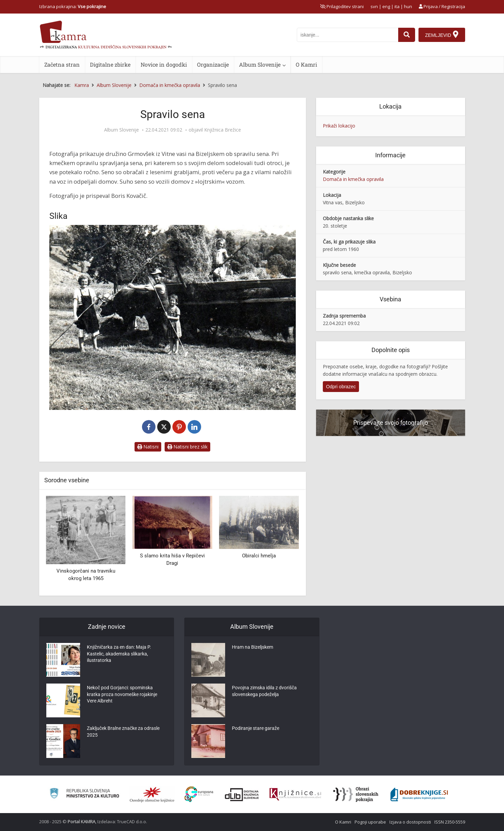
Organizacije (213, 64)
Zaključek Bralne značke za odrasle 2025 (123, 733)
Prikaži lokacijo (339, 126)
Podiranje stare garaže (256, 729)
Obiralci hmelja (259, 556)
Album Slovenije (260, 64)
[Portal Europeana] (199, 794)
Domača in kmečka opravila (353, 179)
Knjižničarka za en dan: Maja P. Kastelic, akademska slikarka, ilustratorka (119, 655)
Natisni (148, 447)
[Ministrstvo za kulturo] (84, 794)
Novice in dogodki (164, 64)
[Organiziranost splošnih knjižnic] (152, 794)
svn (374, 6)
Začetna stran (62, 64)
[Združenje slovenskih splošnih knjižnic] (295, 794)
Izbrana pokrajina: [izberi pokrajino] (73, 6)
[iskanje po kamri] (347, 35)
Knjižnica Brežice (223, 130)
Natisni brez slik (187, 447)
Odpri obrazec (341, 387)
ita (397, 6)
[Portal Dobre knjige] (419, 794)
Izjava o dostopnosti (410, 822)
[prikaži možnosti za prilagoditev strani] (342, 6)
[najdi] (406, 35)
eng (386, 6)
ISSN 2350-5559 (450, 822)
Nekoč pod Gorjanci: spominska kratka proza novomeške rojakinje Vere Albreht (122, 695)
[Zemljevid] (441, 35)
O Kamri (306, 64)
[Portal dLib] (242, 794)
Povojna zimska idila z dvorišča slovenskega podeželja (264, 692)
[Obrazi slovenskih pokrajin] (356, 794)
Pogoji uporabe (370, 822)
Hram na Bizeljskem (253, 648)
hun (408, 6)
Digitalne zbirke (110, 64)
